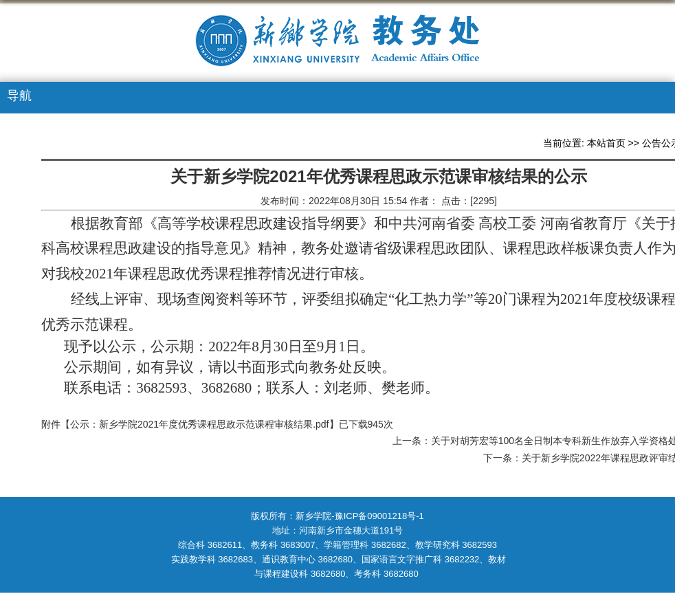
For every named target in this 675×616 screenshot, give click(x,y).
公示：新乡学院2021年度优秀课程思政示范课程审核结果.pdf (200, 424)
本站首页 (606, 143)
